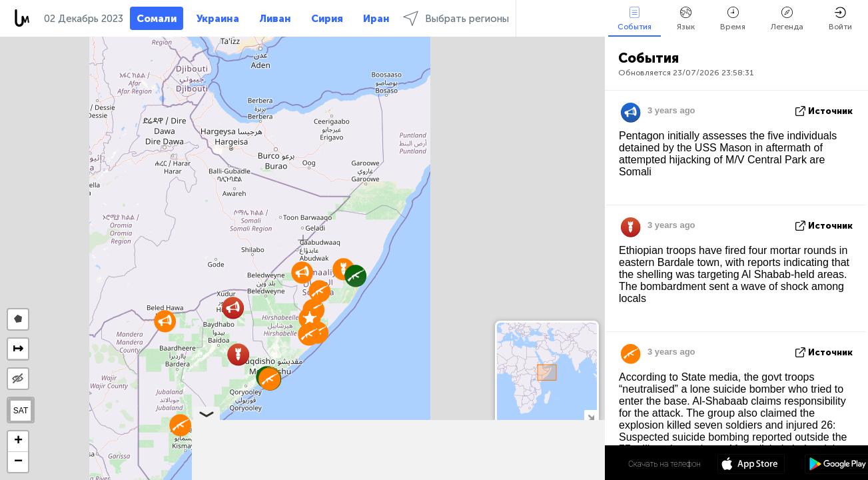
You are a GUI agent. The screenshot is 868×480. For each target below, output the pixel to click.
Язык (686, 19)
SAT (21, 411)
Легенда (787, 19)
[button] (309, 334)
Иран (376, 19)
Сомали (157, 19)
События (635, 19)
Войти (840, 19)
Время (733, 19)
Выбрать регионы (456, 18)
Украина (218, 19)
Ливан (275, 19)
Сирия (327, 19)
